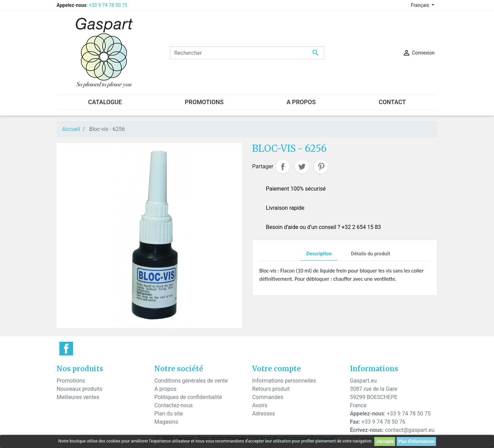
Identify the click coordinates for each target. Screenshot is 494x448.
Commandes (268, 397)
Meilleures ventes (78, 397)
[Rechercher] (247, 53)
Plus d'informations (416, 441)
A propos (165, 389)
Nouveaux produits (80, 389)
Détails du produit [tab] (370, 254)
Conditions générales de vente (191, 381)
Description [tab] (319, 254)
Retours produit (271, 389)
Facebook (66, 349)
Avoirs (260, 405)
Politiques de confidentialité (188, 397)
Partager (283, 167)
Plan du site (169, 414)
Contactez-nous (174, 405)
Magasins (166, 422)
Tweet (302, 167)
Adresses (263, 414)
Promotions (71, 381)
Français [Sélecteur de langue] (421, 5)
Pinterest (321, 167)
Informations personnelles (284, 381)
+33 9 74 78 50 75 (108, 5)
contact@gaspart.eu (410, 430)
